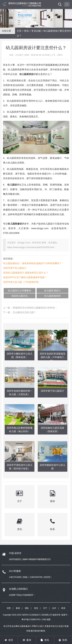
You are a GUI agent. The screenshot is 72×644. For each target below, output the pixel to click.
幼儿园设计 (13, 185)
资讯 (26, 31)
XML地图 (46, 619)
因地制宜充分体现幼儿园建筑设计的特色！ (35, 308)
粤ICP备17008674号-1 (32, 619)
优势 (9, 608)
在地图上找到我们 (18, 589)
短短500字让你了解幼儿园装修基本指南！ (25, 277)
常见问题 (36, 31)
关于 (45, 608)
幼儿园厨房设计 (28, 74)
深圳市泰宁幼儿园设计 (15, 268)
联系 (63, 608)
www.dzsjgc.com (40, 228)
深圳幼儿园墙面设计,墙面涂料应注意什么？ (26, 273)
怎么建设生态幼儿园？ (24, 312)
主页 (19, 31)
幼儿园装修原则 (52, 296)
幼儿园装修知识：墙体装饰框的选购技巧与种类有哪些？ (32, 263)
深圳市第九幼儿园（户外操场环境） (22, 282)
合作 (54, 608)
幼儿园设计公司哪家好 (20, 290)
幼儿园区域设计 (52, 290)
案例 (18, 608)
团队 (27, 608)
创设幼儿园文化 (20, 296)
